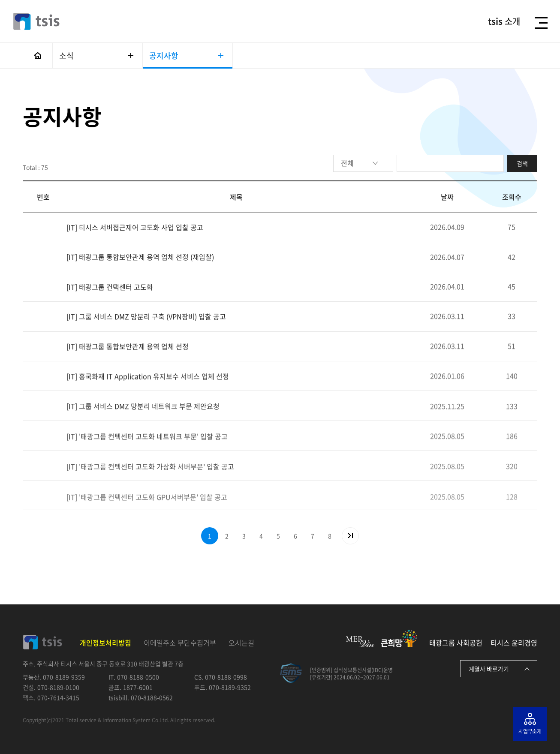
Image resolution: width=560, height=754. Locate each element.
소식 (96, 56)
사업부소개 (530, 731)
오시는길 (241, 643)
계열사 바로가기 (489, 669)
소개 (504, 21)
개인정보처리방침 (105, 643)
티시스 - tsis (36, 21)
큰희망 (399, 638)
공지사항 (186, 56)
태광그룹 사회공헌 (456, 643)
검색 (522, 163)
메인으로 (38, 56)
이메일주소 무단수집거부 (180, 643)
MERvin (360, 641)
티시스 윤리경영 (514, 643)
